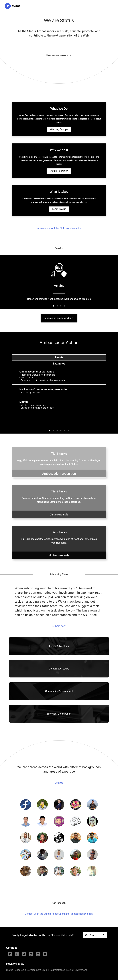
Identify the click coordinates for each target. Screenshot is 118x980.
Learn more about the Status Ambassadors (59, 228)
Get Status (95, 935)
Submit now (59, 626)
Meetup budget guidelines (33, 405)
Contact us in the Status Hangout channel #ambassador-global (59, 914)
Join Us (59, 783)
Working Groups (59, 129)
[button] (53, 306)
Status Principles (59, 171)
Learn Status (59, 209)
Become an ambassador (59, 55)
